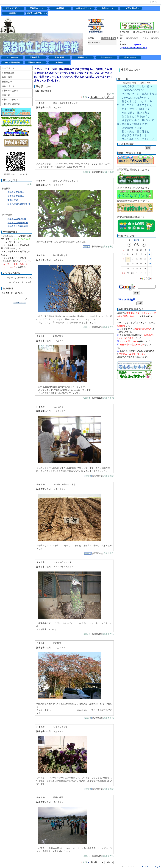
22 (128, 269)
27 (150, 269)
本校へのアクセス (84, 8)
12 (145, 259)
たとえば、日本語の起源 (14, 295)
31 (123, 255)
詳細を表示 (109, 172)
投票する (87, 172)
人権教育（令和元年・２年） (37, 13)
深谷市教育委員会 (16, 192)
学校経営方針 (36, 57)
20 (150, 264)
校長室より (83, 57)
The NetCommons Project (151, 867)
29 (128, 274)
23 (132, 269)
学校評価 (60, 8)
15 (128, 264)
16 (132, 264)
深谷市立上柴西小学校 (18, 223)
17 (137, 264)
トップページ (12, 57)
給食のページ (130, 57)
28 (123, 274)
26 (145, 269)
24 (137, 269)
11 (141, 259)
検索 (30, 184)
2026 (137, 240)
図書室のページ (37, 8)
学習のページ (107, 8)
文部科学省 (13, 200)
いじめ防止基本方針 (131, 8)
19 (145, 264)
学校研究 (13, 13)
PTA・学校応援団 (12, 63)
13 (150, 259)
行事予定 (6, 95)
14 (123, 264)
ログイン (154, 2)
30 (132, 274)
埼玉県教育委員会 (16, 196)
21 (123, 269)
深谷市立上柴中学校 (17, 219)
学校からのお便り (36, 63)
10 (137, 259)
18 (141, 264)
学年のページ (106, 57)
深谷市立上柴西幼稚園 (18, 226)
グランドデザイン (13, 8)
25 (141, 269)
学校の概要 (59, 57)
